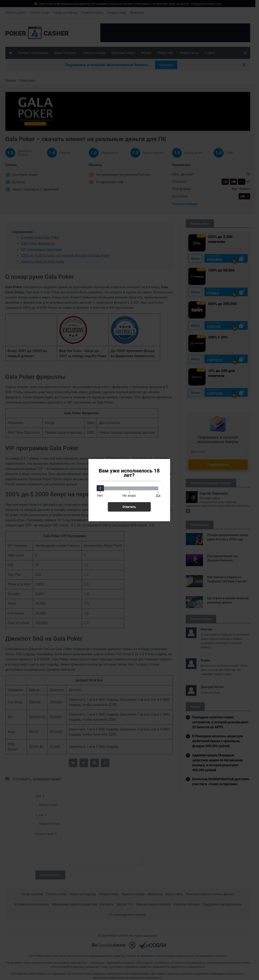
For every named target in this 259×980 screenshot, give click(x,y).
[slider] (100, 488)
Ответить (129, 507)
